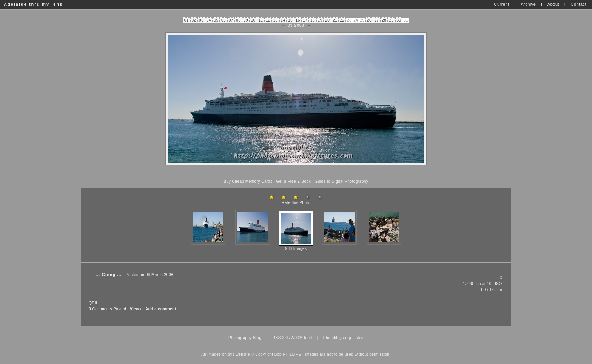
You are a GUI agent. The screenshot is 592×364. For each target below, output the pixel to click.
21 (335, 20)
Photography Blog (245, 338)
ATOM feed (302, 338)
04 (209, 20)
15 (290, 20)
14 (283, 20)
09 (246, 20)
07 (231, 20)
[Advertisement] (296, 172)
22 (342, 20)
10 (253, 20)
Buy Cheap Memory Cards (248, 181)
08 (238, 20)
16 (298, 20)
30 (399, 20)
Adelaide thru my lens (33, 4)
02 (194, 20)
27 (377, 20)
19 (320, 20)
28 (384, 20)
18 (313, 20)
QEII (93, 303)
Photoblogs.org (337, 338)
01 (187, 20)
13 (276, 20)
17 (305, 20)
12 (268, 20)
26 (369, 20)
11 (261, 20)
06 (224, 20)
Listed (358, 338)
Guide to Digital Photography (342, 181)
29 (392, 20)
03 (201, 20)
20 (327, 20)
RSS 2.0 (280, 338)
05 (216, 20)
